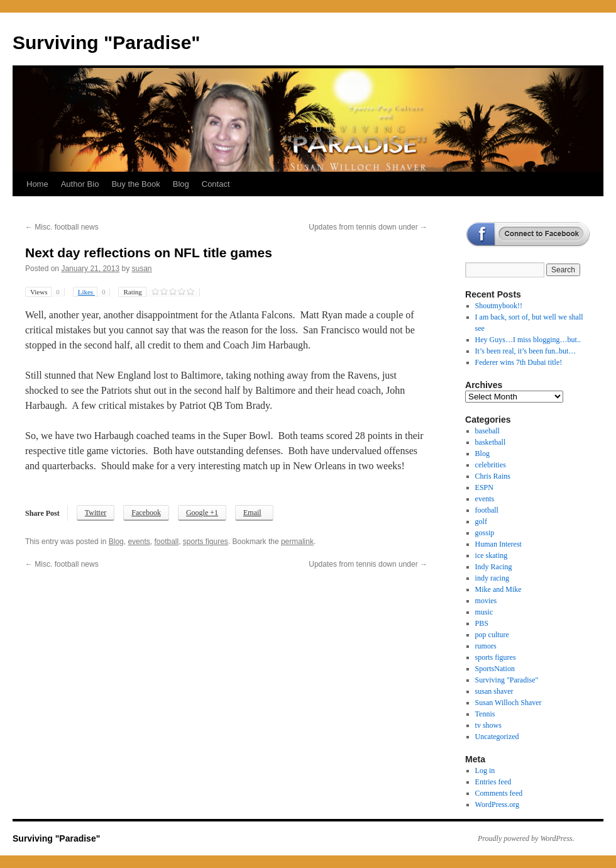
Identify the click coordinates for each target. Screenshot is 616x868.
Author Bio (80, 184)
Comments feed (499, 793)
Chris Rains (493, 476)
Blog (181, 184)
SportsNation (495, 669)
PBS (482, 623)
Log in (485, 771)
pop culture (492, 635)
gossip (485, 533)
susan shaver (494, 691)
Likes (94, 292)
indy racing (492, 578)
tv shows (488, 725)
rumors (486, 646)
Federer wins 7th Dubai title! (519, 362)
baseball (487, 431)
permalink (297, 542)
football (166, 542)
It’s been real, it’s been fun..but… (526, 351)
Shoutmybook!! (499, 306)
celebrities (491, 465)
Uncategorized (497, 737)
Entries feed (493, 782)
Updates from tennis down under (368, 227)
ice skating (492, 555)
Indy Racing (494, 567)
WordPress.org (497, 804)
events (139, 542)
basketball (491, 442)
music (484, 612)
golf (481, 521)
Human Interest (498, 544)
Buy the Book (135, 184)
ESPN (484, 487)
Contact (216, 184)
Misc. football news (62, 227)
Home (37, 184)
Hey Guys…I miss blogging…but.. (528, 340)
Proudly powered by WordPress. (526, 838)
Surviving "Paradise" (107, 42)
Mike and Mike (498, 589)
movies (486, 601)
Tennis (485, 714)
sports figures (206, 542)
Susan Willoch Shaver (509, 703)
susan (142, 269)
